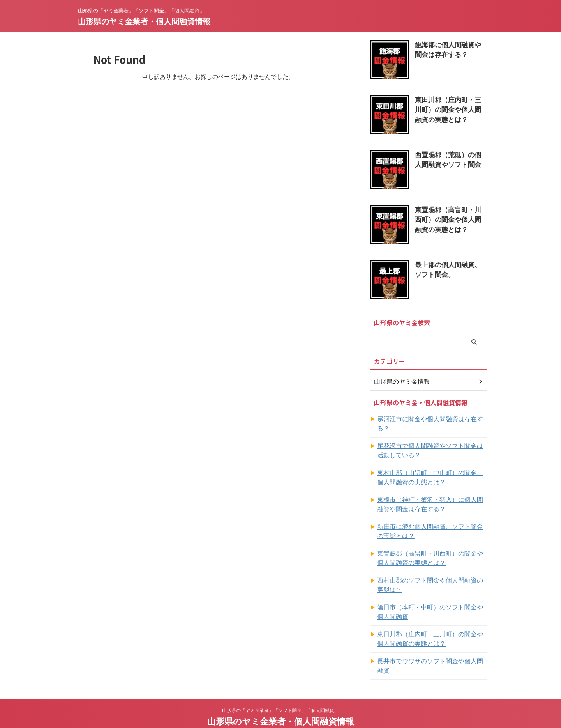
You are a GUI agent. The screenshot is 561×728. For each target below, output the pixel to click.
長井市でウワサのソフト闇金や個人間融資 (429, 652)
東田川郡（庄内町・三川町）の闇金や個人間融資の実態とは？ (450, 108)
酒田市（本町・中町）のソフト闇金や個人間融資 (432, 603)
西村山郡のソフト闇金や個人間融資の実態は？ (429, 576)
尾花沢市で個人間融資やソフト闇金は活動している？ (432, 441)
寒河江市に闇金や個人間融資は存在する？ (429, 419)
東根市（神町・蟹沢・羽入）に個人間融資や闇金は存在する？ (432, 495)
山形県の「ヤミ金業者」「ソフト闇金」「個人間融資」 (280, 692)
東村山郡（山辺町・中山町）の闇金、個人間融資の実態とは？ (432, 468)
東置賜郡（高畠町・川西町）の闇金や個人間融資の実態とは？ (450, 218)
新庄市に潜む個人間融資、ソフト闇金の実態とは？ (432, 522)
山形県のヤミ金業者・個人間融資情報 (144, 21)
